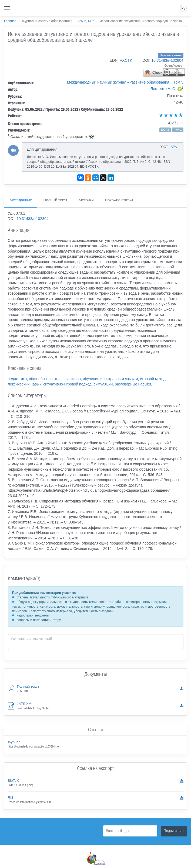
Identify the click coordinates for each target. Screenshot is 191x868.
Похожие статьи (119, 200)
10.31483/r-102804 (167, 60)
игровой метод (153, 379)
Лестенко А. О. (163, 89)
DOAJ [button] (165, 130)
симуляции (103, 384)
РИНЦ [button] (177, 130)
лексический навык (25, 384)
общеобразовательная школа (55, 379)
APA (174, 147)
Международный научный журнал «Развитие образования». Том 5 (125, 82)
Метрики (86, 200)
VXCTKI (127, 60)
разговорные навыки (133, 384)
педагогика (17, 379)
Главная (10, 21)
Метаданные (21, 200)
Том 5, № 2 (86, 21)
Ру (183, 8)
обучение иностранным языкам (110, 379)
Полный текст (55, 200)
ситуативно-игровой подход (67, 384)
